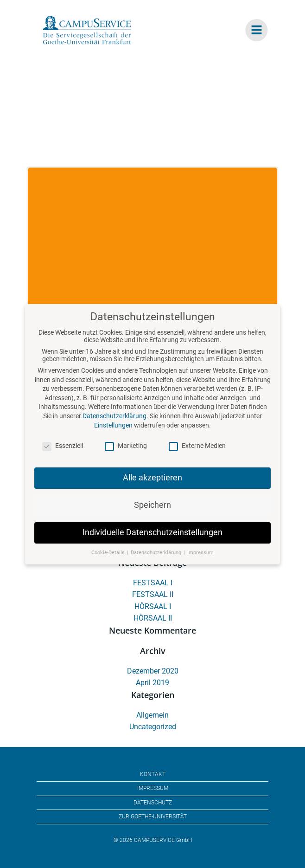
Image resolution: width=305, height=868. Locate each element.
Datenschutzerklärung (114, 425)
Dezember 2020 (153, 671)
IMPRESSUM (153, 788)
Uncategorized (153, 727)
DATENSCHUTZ (153, 803)
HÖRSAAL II (153, 618)
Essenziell (63, 454)
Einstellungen (113, 434)
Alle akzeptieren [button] (152, 486)
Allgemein (152, 715)
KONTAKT (153, 774)
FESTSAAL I (153, 583)
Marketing (126, 454)
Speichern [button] (152, 514)
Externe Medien (197, 454)
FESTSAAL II (153, 594)
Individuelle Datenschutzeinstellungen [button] (152, 541)
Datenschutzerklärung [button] (157, 561)
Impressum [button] (200, 561)
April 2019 (152, 683)
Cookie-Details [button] (109, 561)
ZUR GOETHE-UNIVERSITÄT (153, 816)
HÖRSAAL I (153, 606)
